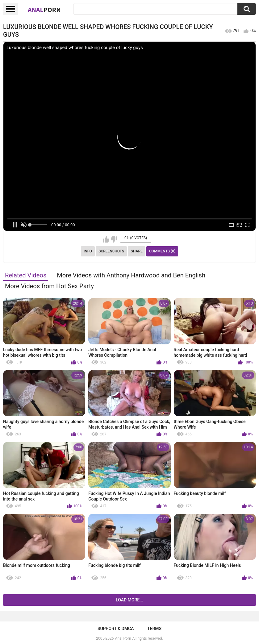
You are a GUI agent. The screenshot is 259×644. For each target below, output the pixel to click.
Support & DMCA (116, 629)
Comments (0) (162, 251)
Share (137, 251)
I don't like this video (114, 239)
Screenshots (111, 251)
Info (88, 251)
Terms (154, 629)
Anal (44, 10)
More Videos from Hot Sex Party (49, 286)
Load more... (129, 600)
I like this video (106, 239)
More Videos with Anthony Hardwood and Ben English (131, 275)
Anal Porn (123, 638)
